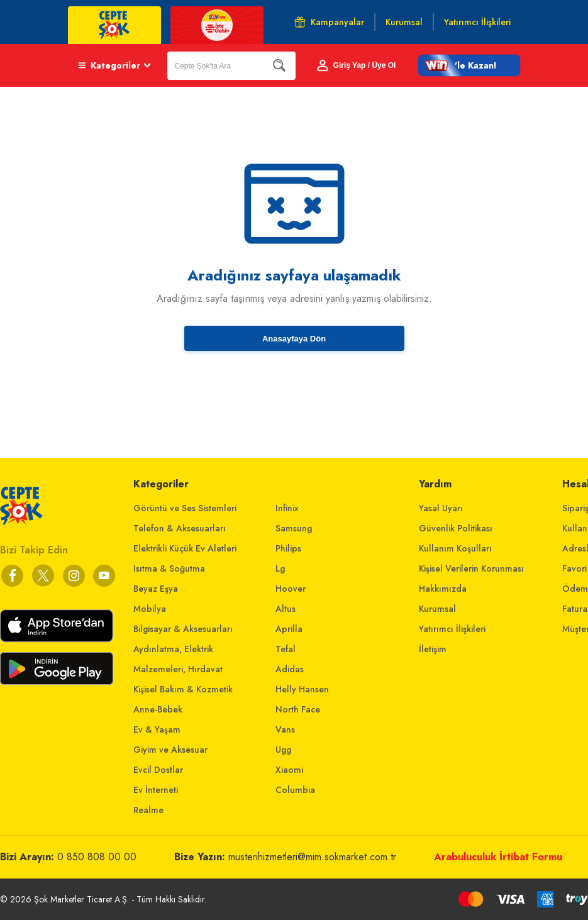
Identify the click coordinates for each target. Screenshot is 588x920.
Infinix (287, 508)
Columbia (295, 790)
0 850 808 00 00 (97, 857)
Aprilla (289, 629)
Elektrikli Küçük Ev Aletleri (185, 548)
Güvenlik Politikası (456, 528)
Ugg (283, 750)
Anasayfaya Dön (294, 339)
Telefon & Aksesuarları (180, 528)
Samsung (294, 528)
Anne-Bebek (158, 709)
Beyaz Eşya (156, 589)
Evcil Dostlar (158, 770)
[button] (469, 65)
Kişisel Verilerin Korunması (471, 568)
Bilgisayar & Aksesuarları (183, 629)
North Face (298, 709)
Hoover (291, 589)
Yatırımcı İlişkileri (452, 629)
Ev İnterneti (156, 790)
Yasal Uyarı (441, 508)
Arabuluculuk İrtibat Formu (498, 857)
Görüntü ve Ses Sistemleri (185, 508)
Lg (280, 568)
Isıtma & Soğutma (169, 568)
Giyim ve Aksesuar (170, 750)
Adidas (290, 669)
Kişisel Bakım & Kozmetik (183, 689)
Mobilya (150, 609)
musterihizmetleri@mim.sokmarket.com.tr (312, 857)
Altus (286, 609)
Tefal (286, 649)
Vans (285, 729)
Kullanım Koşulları (455, 548)
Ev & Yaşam (157, 729)
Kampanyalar (329, 22)
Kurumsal (437, 609)
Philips (288, 548)
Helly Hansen (302, 689)
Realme (148, 810)
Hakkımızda (443, 589)
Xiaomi (289, 770)
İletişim (433, 649)
